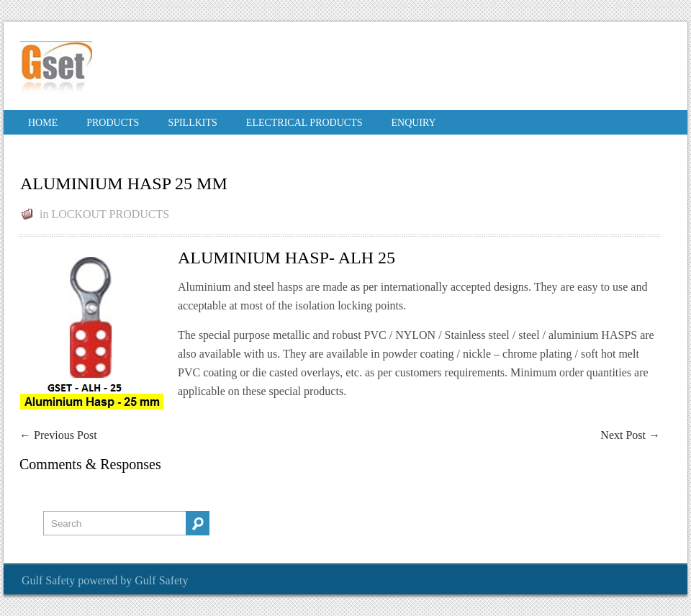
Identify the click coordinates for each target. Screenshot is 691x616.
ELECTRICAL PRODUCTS (304, 123)
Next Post (630, 435)
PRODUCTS (113, 123)
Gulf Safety (48, 580)
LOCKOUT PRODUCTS (110, 214)
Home (43, 123)
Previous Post (58, 435)
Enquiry (413, 123)
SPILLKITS (192, 123)
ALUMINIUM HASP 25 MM (124, 184)
